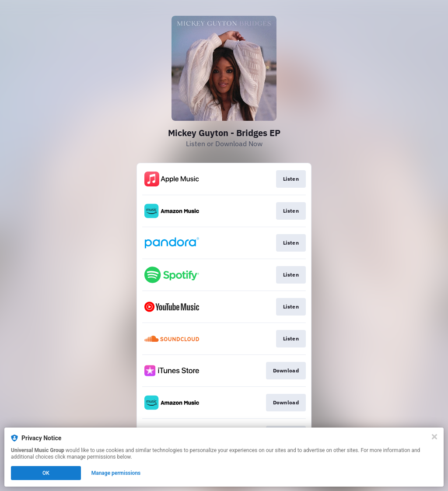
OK (46, 473)
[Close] (434, 437)
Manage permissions (116, 473)
